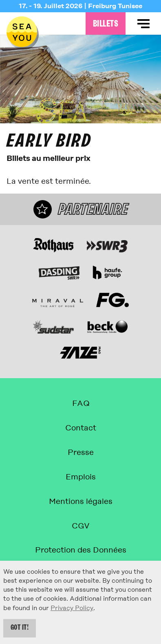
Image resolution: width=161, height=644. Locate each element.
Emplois (81, 477)
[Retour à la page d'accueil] (22, 32)
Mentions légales (81, 501)
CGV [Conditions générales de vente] (81, 526)
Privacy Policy (72, 608)
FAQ (81, 403)
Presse (81, 452)
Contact (81, 428)
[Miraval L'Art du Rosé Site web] (58, 303)
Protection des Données (81, 550)
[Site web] (53, 245)
